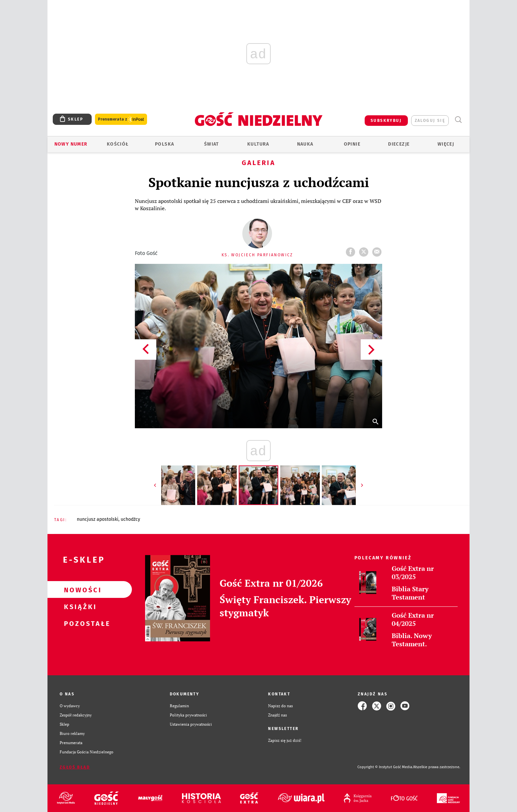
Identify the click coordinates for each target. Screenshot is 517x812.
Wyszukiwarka (458, 120)
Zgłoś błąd (75, 767)
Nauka (305, 144)
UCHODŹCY (130, 519)
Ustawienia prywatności (191, 724)
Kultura (258, 144)
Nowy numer (71, 144)
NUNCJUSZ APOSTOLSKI (98, 519)
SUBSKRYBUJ (386, 121)
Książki (79, 606)
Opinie (352, 144)
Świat (212, 144)
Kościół (118, 144)
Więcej (446, 144)
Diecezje (399, 144)
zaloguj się (430, 121)
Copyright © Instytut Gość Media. (385, 767)
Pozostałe (79, 623)
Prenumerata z (121, 119)
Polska (165, 144)
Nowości (79, 590)
